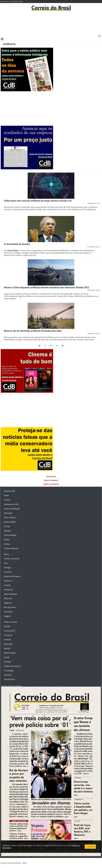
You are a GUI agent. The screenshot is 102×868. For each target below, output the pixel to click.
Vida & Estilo (9, 679)
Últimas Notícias (11, 548)
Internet (7, 640)
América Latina (10, 622)
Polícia (7, 540)
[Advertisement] (51, 24)
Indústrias (8, 590)
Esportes (8, 572)
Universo (8, 675)
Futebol (7, 585)
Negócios (8, 603)
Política (7, 544)
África (6, 554)
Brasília (7, 626)
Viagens (7, 616)
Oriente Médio (10, 535)
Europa (7, 526)
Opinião (7, 531)
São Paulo (8, 612)
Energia (7, 568)
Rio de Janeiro (10, 607)
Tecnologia (9, 671)
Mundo (7, 648)
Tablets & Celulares (12, 666)
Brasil (6, 495)
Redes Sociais (10, 653)
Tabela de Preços (51, 484)
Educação (8, 513)
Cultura (7, 500)
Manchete (8, 644)
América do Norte (12, 559)
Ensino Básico (10, 517)
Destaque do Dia (11, 504)
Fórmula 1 (8, 581)
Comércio (8, 635)
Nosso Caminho (51, 480)
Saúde (7, 657)
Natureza (8, 598)
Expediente (51, 477)
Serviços (8, 662)
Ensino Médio (10, 522)
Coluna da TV (10, 631)
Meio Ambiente (11, 594)
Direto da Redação (12, 509)
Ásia (6, 563)
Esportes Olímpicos (12, 576)
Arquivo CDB (9, 491)
